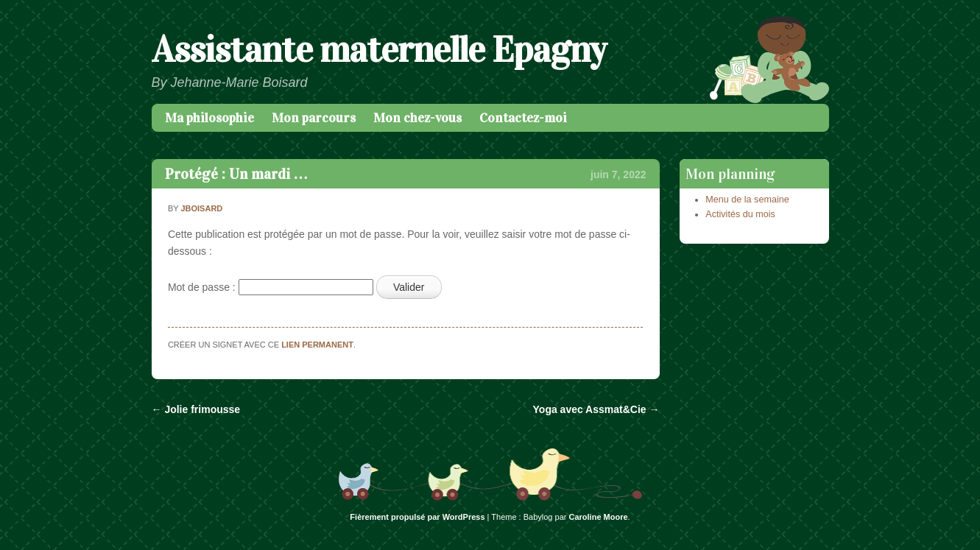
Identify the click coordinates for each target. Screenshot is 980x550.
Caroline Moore (599, 517)
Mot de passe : (271, 287)
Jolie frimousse (196, 409)
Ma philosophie (209, 118)
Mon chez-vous (417, 118)
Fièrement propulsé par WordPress (417, 517)
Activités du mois (740, 214)
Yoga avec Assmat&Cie (596, 409)
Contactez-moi (523, 118)
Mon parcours (314, 118)
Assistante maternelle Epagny (379, 50)
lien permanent (317, 345)
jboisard (201, 208)
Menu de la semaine (747, 200)
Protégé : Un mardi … (237, 174)
